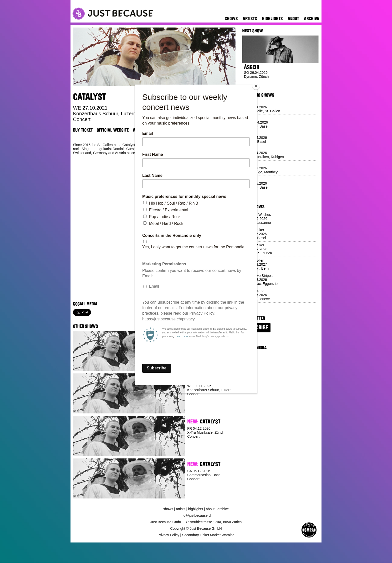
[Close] (256, 86)
